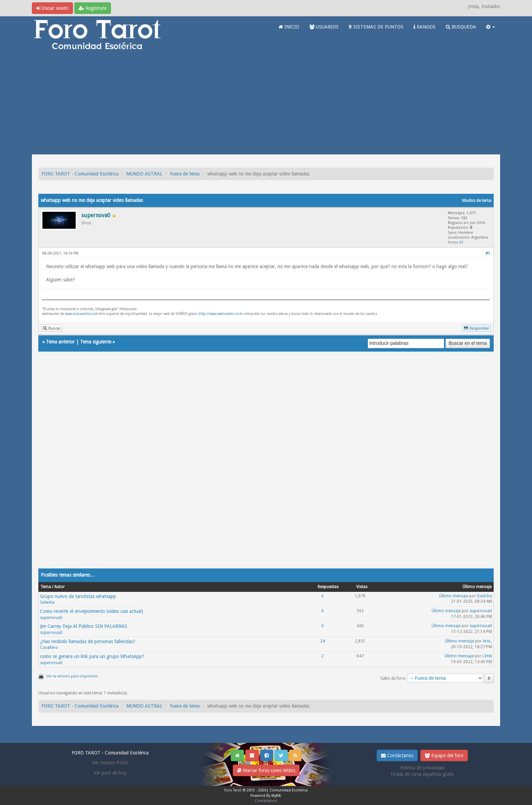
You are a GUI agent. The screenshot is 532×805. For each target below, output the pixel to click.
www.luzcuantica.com (82, 314)
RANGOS (425, 27)
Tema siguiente (96, 342)
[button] (491, 27)
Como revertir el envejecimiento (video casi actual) (92, 611)
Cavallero (49, 648)
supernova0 (51, 618)
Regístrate (93, 8)
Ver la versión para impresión (72, 676)
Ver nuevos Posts (110, 763)
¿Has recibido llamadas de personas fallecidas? (88, 641)
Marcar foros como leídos (266, 770)
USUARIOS (324, 27)
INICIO (289, 27)
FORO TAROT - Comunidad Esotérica (80, 174)
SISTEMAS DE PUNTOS (376, 27)
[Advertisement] (266, 104)
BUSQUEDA (461, 27)
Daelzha (484, 596)
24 (323, 641)
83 (461, 242)
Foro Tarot (233, 790)
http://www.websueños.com (221, 314)
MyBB (276, 796)
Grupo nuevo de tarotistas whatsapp (78, 596)
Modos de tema (477, 201)
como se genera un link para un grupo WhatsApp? (92, 656)
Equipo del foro (444, 755)
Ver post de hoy (110, 773)
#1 (488, 253)
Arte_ (487, 641)
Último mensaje (454, 596)
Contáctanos (397, 755)
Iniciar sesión (52, 8)
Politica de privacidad (422, 768)
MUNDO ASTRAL (144, 174)
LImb (487, 656)
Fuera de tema (185, 174)
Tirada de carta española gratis (422, 774)
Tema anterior (60, 342)
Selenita (47, 602)
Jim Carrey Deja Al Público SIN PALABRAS (84, 626)
